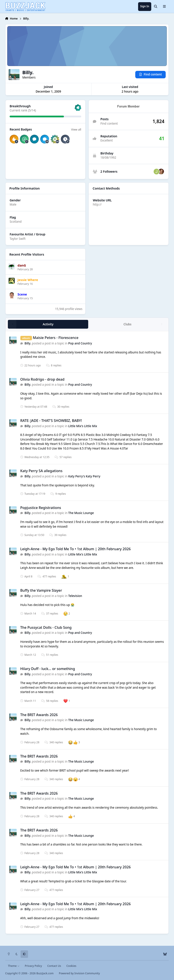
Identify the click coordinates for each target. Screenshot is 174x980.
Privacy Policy (33, 966)
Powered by (79, 973)
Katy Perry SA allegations (41, 471)
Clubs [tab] (127, 324)
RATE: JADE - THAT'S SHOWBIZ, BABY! (51, 421)
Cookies (71, 966)
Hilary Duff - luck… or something (47, 669)
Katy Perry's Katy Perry (84, 476)
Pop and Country (80, 343)
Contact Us (54, 966)
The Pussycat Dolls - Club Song (46, 627)
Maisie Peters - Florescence (56, 338)
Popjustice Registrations (40, 508)
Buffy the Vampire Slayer (41, 590)
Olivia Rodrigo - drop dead (42, 379)
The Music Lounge (81, 513)
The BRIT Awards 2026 (39, 715)
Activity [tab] (48, 324)
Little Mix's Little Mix (83, 426)
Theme (14, 966)
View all (76, 129)
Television (75, 596)
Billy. (28, 343)
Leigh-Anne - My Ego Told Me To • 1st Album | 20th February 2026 (75, 549)
